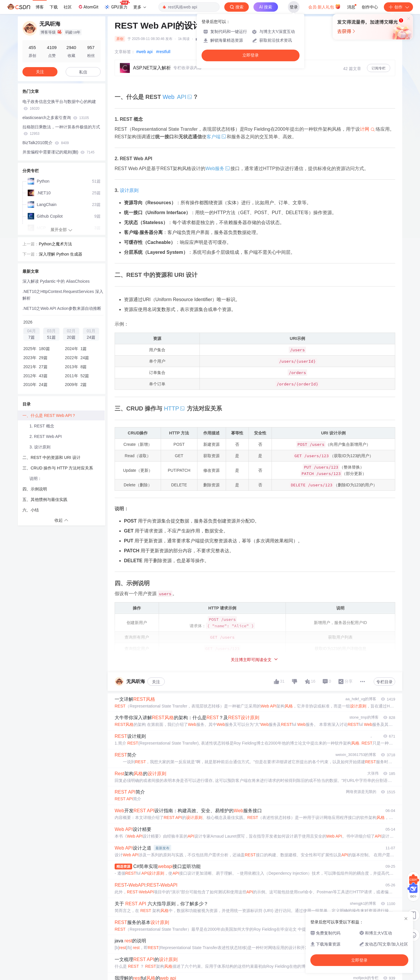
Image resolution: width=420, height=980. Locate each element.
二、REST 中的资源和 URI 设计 (51, 457)
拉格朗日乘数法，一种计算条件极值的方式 (61, 130)
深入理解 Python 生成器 (61, 254)
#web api (144, 52)
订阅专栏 (379, 68)
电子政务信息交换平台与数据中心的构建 (59, 105)
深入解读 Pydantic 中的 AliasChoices (56, 281)
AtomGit (88, 7)
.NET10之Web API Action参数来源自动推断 (62, 308)
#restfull (163, 52)
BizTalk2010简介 (46, 143)
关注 (156, 682)
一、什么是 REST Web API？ (49, 415)
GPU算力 (117, 5)
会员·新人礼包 (324, 6)
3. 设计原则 (40, 447)
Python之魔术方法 (55, 244)
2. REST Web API (46, 436)
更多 (140, 7)
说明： (36, 478)
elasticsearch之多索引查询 (56, 118)
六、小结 (31, 510)
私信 (83, 72)
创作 (398, 7)
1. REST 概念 (42, 426)
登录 (294, 7)
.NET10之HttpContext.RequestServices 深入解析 (63, 295)
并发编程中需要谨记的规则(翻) (58, 152)
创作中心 (370, 7)
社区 (68, 7)
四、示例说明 (35, 489)
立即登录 (251, 55)
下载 (54, 7)
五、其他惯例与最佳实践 (45, 499)
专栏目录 (384, 682)
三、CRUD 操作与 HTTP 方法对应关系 (58, 468)
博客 (40, 7)
